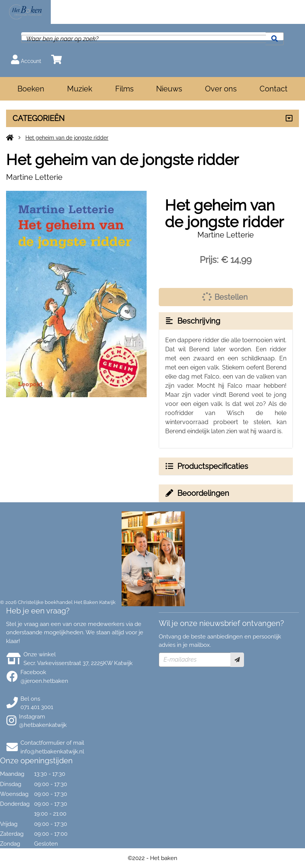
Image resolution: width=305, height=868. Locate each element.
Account (26, 59)
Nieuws (169, 89)
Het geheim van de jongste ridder (67, 138)
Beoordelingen (197, 493)
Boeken (31, 89)
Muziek (80, 89)
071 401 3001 (37, 707)
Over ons (221, 89)
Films (124, 89)
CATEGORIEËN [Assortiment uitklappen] (38, 118)
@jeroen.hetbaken (44, 681)
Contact (274, 89)
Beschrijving (192, 321)
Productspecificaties (206, 466)
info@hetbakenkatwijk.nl (52, 752)
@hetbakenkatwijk (43, 725)
